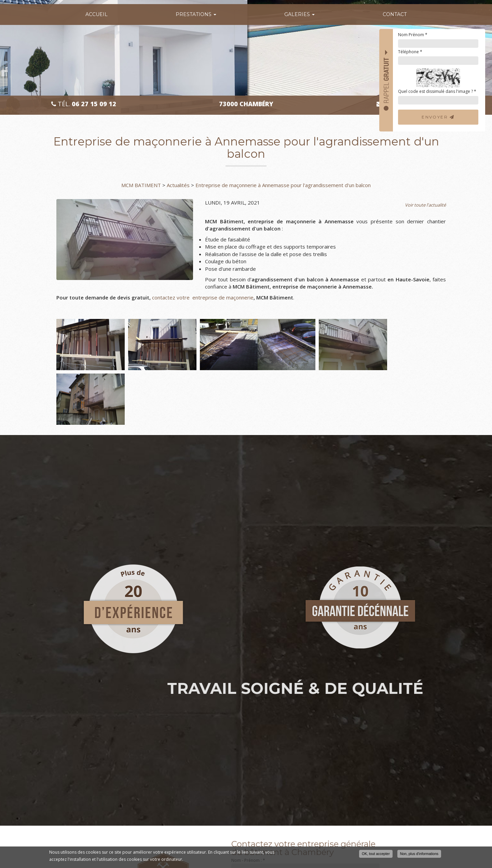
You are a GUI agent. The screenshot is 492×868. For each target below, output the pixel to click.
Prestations (196, 14)
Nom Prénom (413, 35)
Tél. (84, 104)
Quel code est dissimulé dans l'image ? (437, 91)
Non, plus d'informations (419, 854)
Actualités (178, 185)
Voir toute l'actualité (425, 205)
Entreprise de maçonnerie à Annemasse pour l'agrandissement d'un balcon (283, 185)
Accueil (97, 14)
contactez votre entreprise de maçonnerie (203, 297)
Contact (395, 14)
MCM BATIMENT (141, 185)
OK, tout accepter (376, 854)
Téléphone (410, 52)
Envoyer (438, 117)
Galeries (299, 14)
